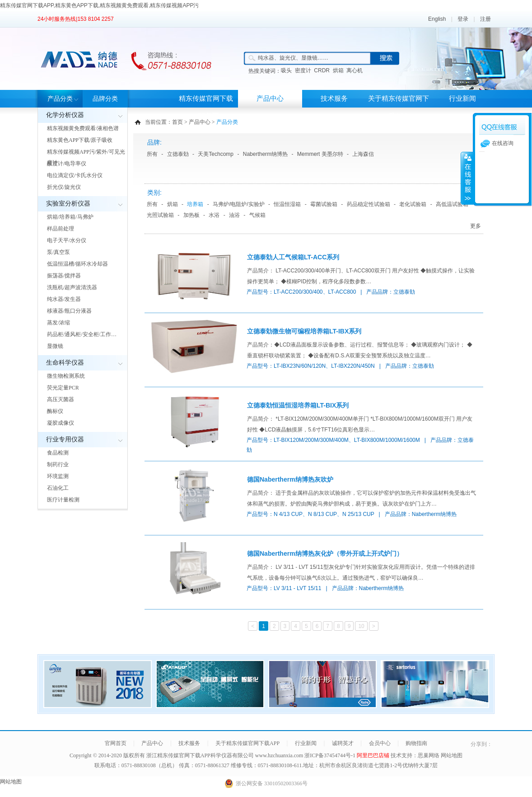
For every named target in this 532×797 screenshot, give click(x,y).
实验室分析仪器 (68, 204)
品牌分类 (105, 99)
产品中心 (270, 98)
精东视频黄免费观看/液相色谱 (83, 128)
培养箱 (195, 204)
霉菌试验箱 (324, 204)
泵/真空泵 (58, 252)
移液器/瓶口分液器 (69, 311)
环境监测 (58, 476)
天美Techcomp (216, 154)
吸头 (286, 70)
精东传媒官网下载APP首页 (206, 107)
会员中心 (380, 743)
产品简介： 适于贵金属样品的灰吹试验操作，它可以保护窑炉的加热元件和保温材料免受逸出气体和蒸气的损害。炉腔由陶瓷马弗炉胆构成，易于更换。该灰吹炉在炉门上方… (362, 498)
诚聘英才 (343, 743)
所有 (152, 154)
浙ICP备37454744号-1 (331, 755)
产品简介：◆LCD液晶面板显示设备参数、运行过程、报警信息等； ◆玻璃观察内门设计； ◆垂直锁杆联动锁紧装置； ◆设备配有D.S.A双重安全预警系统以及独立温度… (360, 350)
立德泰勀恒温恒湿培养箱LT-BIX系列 (298, 405)
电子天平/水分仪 (67, 240)
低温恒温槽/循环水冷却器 (77, 264)
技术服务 (334, 98)
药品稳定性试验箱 (369, 204)
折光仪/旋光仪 (64, 187)
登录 (463, 19)
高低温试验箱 (452, 204)
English (437, 19)
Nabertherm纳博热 (265, 154)
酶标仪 (55, 411)
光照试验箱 (160, 215)
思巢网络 (429, 755)
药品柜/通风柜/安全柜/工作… (82, 334)
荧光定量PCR (63, 388)
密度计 (303, 70)
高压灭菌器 (61, 399)
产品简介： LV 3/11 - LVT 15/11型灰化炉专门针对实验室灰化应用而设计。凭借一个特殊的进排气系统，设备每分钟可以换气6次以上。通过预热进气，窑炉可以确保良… (361, 572)
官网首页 (116, 743)
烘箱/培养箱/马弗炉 (70, 217)
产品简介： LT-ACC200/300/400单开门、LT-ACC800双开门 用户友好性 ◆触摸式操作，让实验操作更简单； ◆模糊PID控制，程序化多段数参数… (361, 276)
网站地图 (452, 755)
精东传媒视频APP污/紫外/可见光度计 (86, 157)
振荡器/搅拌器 (64, 276)
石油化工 (58, 488)
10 (361, 626)
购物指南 (416, 743)
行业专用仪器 (65, 439)
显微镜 (55, 346)
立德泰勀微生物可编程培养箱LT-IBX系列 (304, 331)
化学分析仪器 (65, 115)
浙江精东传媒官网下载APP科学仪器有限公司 (200, 755)
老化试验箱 (413, 204)
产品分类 (60, 99)
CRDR (322, 70)
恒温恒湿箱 (287, 204)
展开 (467, 178)
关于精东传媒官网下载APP (399, 107)
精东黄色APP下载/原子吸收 (80, 140)
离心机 (355, 70)
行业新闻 (462, 98)
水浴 (214, 215)
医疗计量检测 (63, 500)
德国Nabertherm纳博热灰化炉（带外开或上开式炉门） (325, 553)
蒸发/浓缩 (58, 323)
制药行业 (58, 464)
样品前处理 (61, 229)
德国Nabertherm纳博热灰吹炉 (290, 479)
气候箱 (257, 215)
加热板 (191, 215)
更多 (476, 226)
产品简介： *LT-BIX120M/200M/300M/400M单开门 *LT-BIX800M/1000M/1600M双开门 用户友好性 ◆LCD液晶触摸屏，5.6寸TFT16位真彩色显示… (360, 424)
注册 (485, 19)
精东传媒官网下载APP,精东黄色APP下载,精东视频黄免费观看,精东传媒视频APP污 (100, 5)
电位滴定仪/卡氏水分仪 (75, 175)
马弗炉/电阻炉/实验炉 (239, 204)
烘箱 (338, 70)
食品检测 (58, 453)
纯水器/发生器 (64, 299)
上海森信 (363, 154)
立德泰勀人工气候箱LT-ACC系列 (293, 257)
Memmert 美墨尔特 (320, 154)
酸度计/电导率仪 (67, 164)
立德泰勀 (178, 154)
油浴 (234, 215)
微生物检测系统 (66, 376)
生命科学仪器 (65, 363)
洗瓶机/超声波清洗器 (72, 287)
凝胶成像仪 (61, 423)
